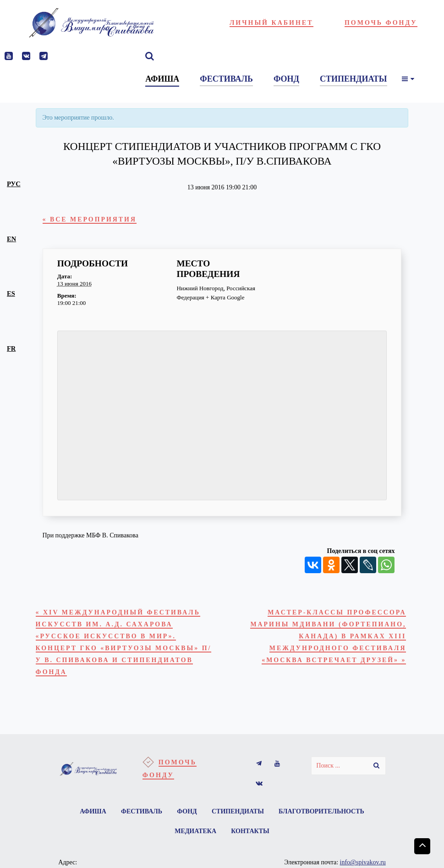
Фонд (187, 815)
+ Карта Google (225, 298)
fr (11, 348)
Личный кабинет (271, 23)
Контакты (251, 835)
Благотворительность (323, 815)
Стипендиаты (238, 815)
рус (14, 184)
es (11, 293)
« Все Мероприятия (91, 220)
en (11, 239)
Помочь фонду (381, 23)
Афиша (92, 815)
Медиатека (195, 835)
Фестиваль (141, 815)
